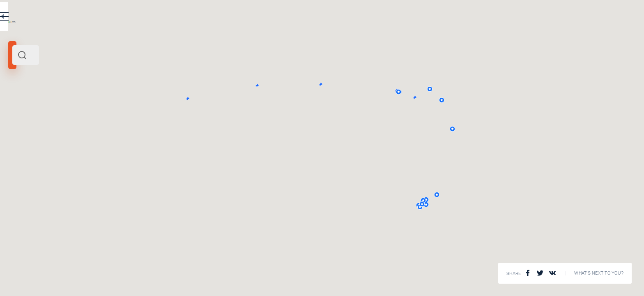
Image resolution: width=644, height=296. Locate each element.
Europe (51, 114)
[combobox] (144, 55)
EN (246, 18)
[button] (544, 92)
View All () (260, 271)
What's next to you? (599, 273)
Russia (34, 114)
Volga (18, 114)
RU (229, 18)
